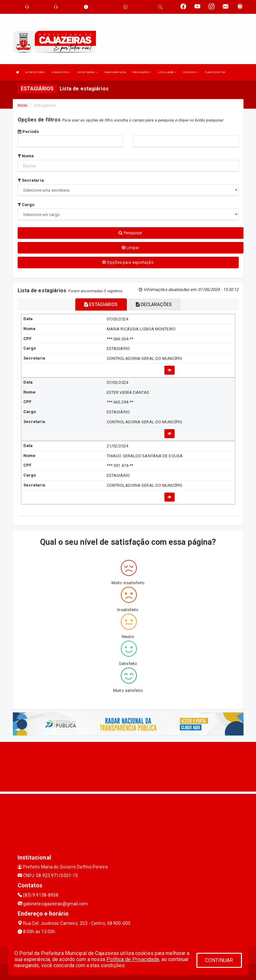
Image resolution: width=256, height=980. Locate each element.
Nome (26, 156)
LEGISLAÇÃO (167, 72)
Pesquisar (130, 233)
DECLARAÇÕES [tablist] (154, 304)
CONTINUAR (219, 960)
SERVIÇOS (191, 72)
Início (23, 105)
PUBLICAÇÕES (142, 72)
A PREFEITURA (36, 72)
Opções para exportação (128, 262)
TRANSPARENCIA (115, 72)
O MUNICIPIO (61, 72)
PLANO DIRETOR (215, 72)
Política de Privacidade (133, 959)
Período (28, 132)
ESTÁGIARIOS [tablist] (101, 304)
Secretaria (31, 180)
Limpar (131, 248)
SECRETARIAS (87, 72)
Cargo (26, 205)
